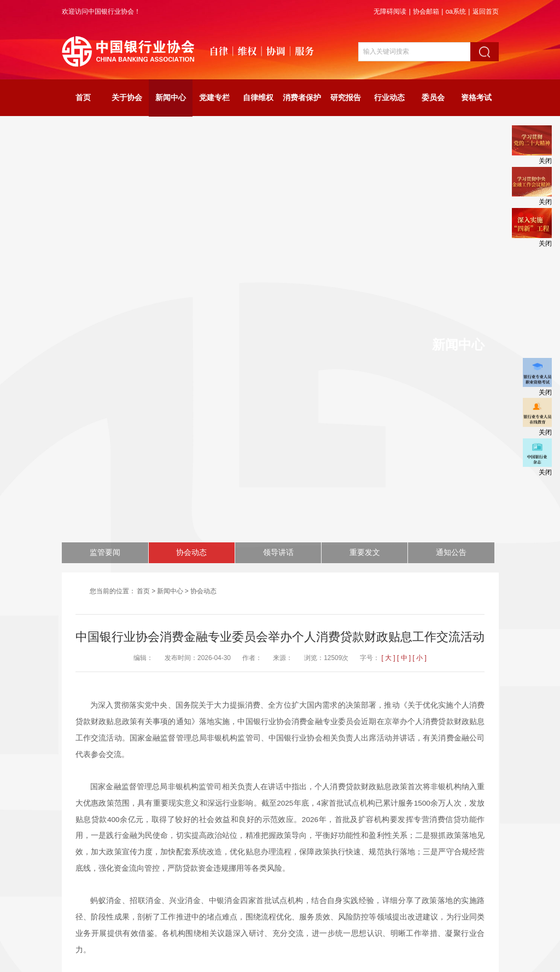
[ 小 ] (419, 221)
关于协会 (127, 98)
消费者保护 (302, 98)
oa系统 (456, 11)
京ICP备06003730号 (338, 946)
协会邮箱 (426, 11)
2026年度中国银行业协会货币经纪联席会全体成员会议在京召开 (214, 821)
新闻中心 (171, 98)
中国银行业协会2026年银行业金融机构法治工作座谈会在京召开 (214, 838)
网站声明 (262, 904)
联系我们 (332, 904)
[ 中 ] (404, 221)
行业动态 (389, 98)
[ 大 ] (388, 221)
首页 (83, 98)
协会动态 (203, 154)
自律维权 (258, 98)
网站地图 (228, 904)
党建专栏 (214, 98)
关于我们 (297, 904)
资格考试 (476, 98)
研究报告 (346, 98)
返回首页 (486, 11)
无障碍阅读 (390, 11)
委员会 (433, 98)
